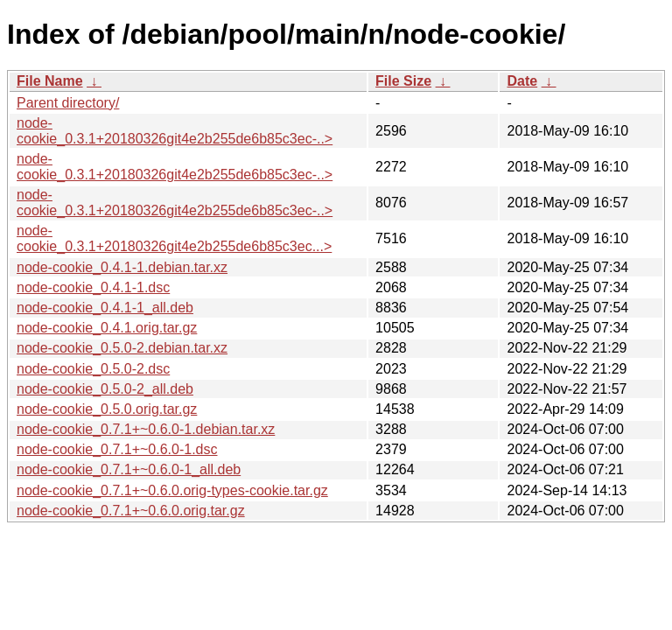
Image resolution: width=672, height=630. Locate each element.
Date (522, 81)
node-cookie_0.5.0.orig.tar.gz (107, 409)
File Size (403, 81)
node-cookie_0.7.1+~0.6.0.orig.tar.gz (131, 511)
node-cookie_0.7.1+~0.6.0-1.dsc (117, 449)
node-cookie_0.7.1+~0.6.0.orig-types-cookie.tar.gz (172, 490)
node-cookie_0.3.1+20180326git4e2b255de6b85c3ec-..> (175, 131)
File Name (50, 81)
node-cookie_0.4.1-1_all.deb (105, 308)
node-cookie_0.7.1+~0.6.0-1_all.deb (129, 469)
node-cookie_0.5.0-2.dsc (93, 369)
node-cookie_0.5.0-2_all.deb (105, 389)
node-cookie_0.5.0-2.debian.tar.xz (122, 348)
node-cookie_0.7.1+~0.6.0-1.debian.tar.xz (146, 429)
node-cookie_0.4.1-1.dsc (93, 287)
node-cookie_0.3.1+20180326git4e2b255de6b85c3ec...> (174, 238)
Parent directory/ (68, 103)
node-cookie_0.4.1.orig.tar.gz (107, 328)
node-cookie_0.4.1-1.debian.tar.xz (122, 267)
